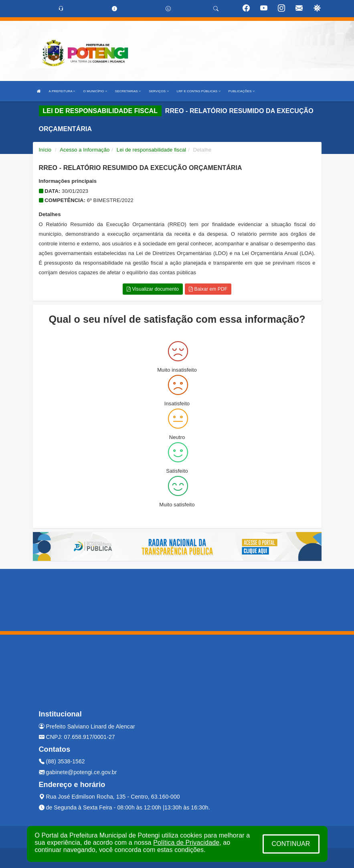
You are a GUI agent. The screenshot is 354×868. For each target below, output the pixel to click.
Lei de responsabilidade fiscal (152, 150)
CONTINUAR (291, 844)
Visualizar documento (153, 289)
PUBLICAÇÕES (242, 91)
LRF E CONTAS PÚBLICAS (199, 91)
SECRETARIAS (128, 91)
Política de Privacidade (186, 843)
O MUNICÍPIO (95, 91)
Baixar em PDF (208, 289)
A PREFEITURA (62, 91)
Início (45, 150)
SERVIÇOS (159, 91)
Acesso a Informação (85, 150)
